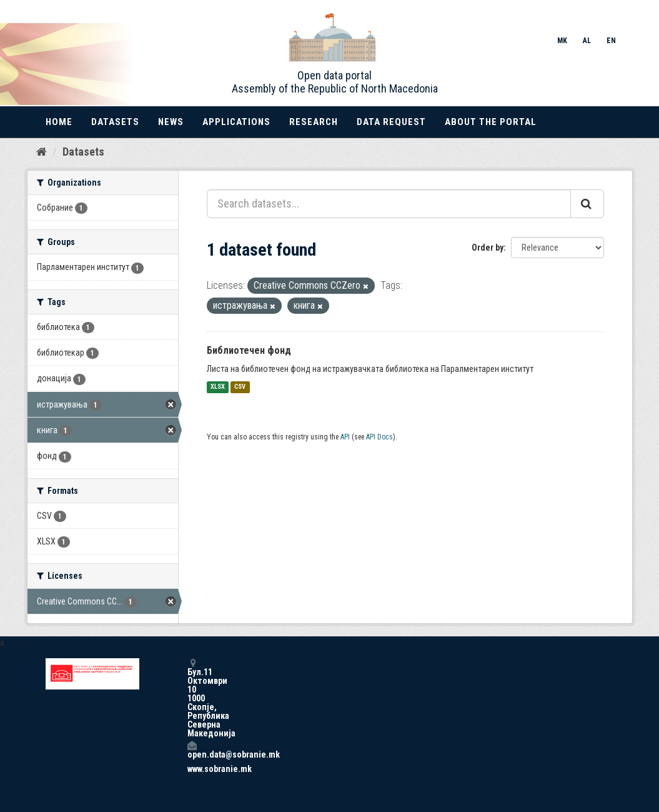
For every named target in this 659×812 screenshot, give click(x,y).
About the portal (491, 122)
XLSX (218, 387)
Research (314, 122)
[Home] (42, 152)
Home (59, 122)
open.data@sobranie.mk (192, 750)
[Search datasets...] (389, 204)
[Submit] (587, 204)
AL (587, 41)
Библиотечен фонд (249, 350)
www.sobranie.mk (192, 769)
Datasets (115, 122)
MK (562, 41)
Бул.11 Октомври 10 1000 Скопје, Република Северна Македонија (192, 698)
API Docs (379, 437)
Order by (488, 248)
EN (611, 41)
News (171, 122)
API (345, 437)
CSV (240, 387)
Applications (236, 122)
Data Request (391, 122)
